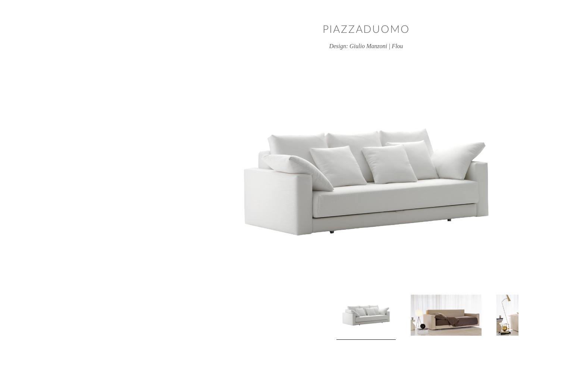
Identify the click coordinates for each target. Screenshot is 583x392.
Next (452, 317)
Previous (131, 317)
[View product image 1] (292, 317)
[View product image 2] (372, 315)
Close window (555, 28)
